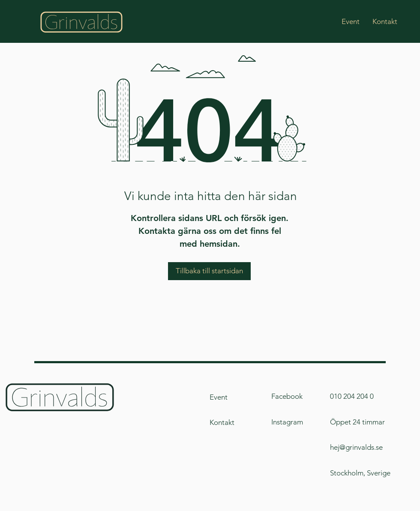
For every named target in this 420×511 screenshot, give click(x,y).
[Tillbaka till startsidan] (209, 271)
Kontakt (222, 422)
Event (219, 397)
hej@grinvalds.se (356, 447)
